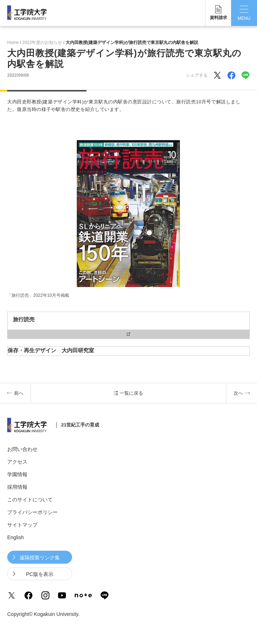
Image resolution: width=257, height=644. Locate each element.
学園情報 (17, 474)
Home (13, 43)
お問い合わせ (22, 449)
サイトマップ (22, 525)
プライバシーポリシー (32, 512)
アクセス (17, 462)
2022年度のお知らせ (42, 43)
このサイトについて (30, 500)
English (15, 537)
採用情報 (17, 487)
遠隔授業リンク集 (40, 558)
